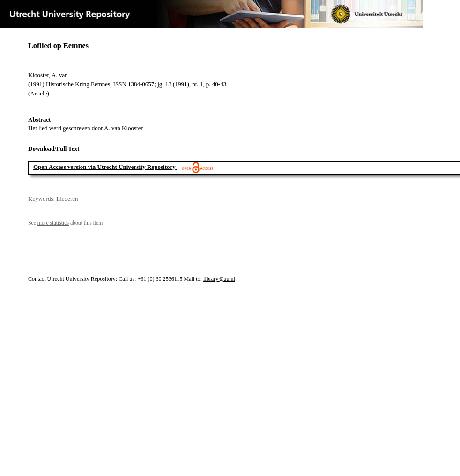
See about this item (65, 223)
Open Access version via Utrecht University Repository (104, 167)
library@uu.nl (219, 279)
